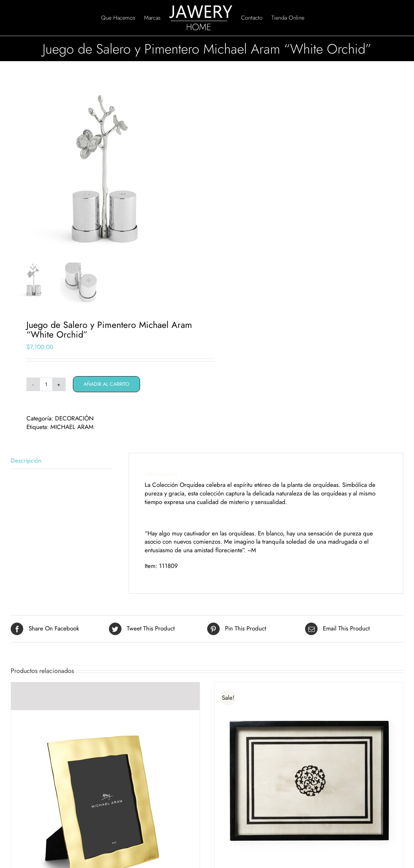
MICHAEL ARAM (72, 430)
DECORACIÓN (74, 421)
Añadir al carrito (106, 387)
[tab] (62, 464)
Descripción (26, 463)
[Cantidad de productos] (46, 387)
